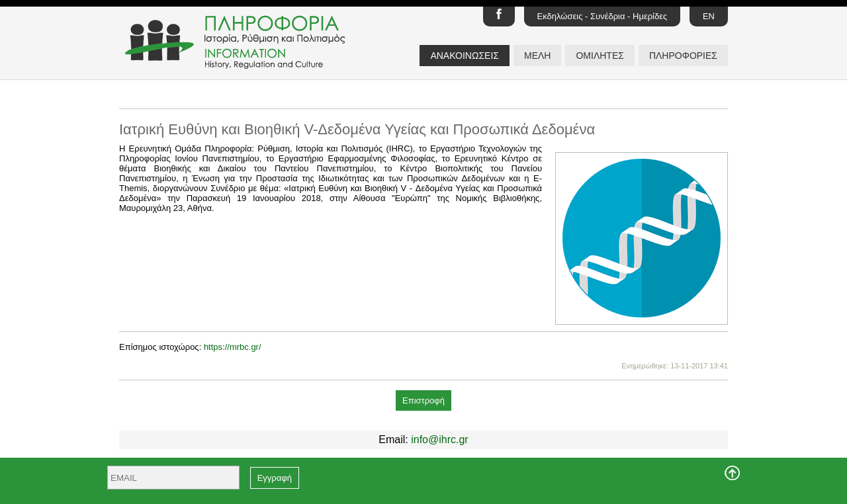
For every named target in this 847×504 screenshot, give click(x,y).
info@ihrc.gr (440, 440)
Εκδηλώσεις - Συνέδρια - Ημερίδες (602, 16)
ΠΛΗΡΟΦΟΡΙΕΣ (683, 56)
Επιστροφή (423, 400)
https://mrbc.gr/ (233, 347)
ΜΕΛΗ (537, 56)
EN (709, 16)
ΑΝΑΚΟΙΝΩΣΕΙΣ (465, 56)
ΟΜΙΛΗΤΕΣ (600, 56)
